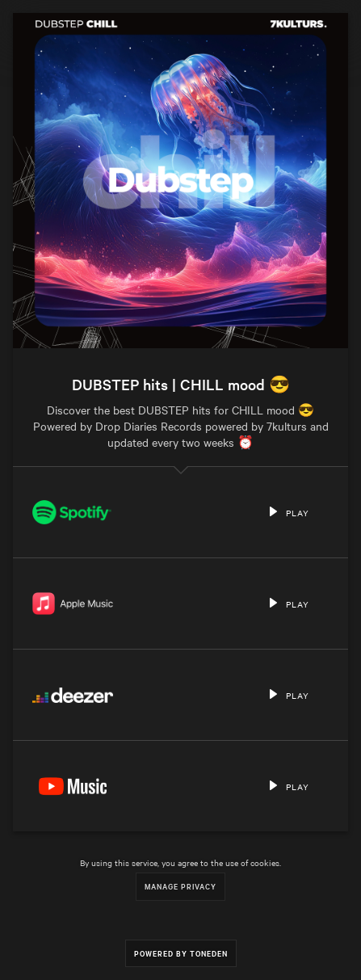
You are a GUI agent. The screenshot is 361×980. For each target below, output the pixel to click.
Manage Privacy (180, 886)
